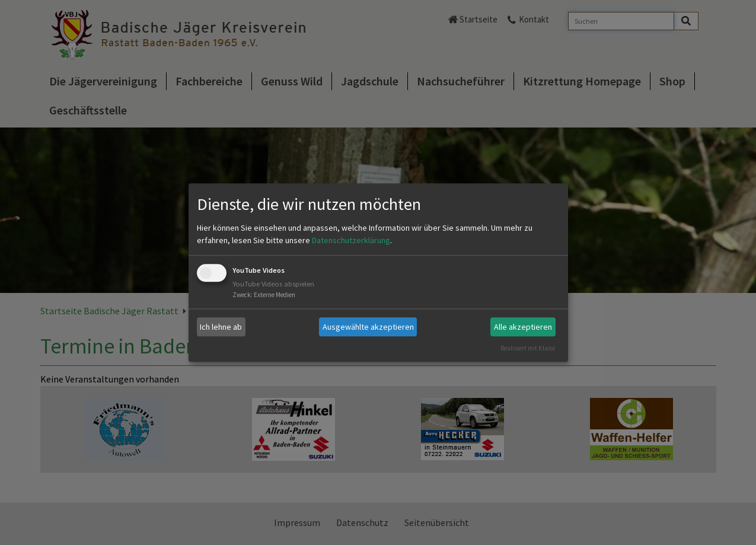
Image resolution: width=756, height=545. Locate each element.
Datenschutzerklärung (351, 241)
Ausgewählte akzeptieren (368, 327)
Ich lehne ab (221, 327)
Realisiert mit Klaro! (528, 348)
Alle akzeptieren (523, 327)
